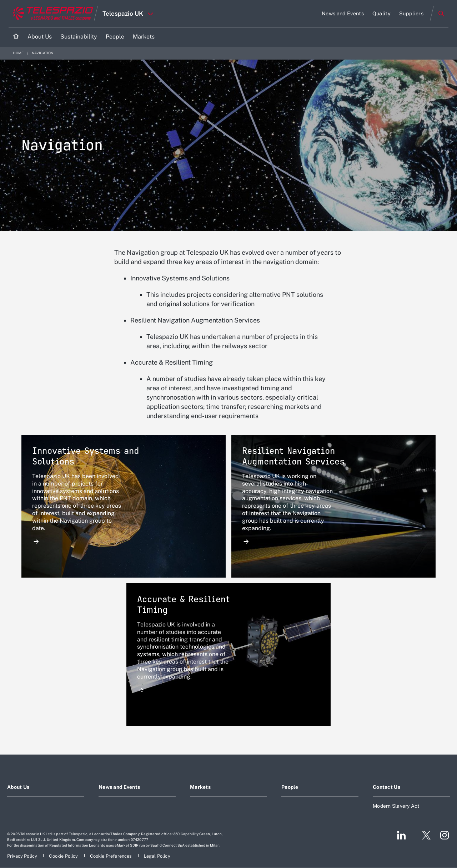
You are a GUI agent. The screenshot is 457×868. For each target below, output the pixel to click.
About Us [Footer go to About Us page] (18, 787)
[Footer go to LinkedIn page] (401, 835)
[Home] (16, 37)
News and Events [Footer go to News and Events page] (119, 787)
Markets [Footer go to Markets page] (200, 787)
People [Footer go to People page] (290, 787)
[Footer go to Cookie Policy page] (64, 856)
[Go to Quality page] (381, 14)
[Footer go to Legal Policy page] (157, 856)
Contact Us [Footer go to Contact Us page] (386, 787)
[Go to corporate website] (51, 14)
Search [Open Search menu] (441, 14)
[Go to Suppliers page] (411, 14)
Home (19, 53)
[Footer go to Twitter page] (423, 835)
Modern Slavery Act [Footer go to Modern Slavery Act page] (396, 806)
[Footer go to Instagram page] (445, 835)
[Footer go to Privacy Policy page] (23, 856)
